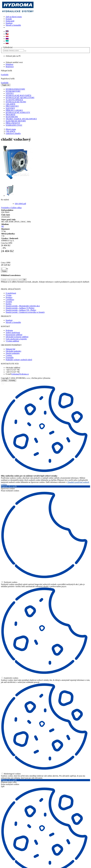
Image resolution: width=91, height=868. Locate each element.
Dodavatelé (10, 21)
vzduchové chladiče (13, 133)
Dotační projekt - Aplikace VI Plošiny (20, 308)
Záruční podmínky (13, 353)
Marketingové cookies (11, 774)
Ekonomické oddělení (14, 335)
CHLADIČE (10, 131)
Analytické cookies (10, 678)
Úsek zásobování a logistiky (16, 339)
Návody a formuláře (13, 25)
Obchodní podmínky (14, 351)
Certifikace (10, 299)
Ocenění (9, 302)
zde (88, 285)
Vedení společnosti (13, 333)
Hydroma (9, 330)
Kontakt (9, 19)
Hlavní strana (11, 129)
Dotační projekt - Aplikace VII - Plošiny (21, 310)
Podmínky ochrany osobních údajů (19, 360)
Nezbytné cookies (9, 582)
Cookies (9, 355)
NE (3, 226)
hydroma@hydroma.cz (20, 374)
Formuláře (10, 358)
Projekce (9, 297)
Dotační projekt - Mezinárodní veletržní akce (23, 306)
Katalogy (9, 23)
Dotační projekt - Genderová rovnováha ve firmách (25, 312)
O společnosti (11, 293)
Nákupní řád (10, 349)
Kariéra (9, 304)
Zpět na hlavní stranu (14, 17)
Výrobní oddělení (12, 341)
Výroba (9, 295)
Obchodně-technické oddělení (17, 337)
